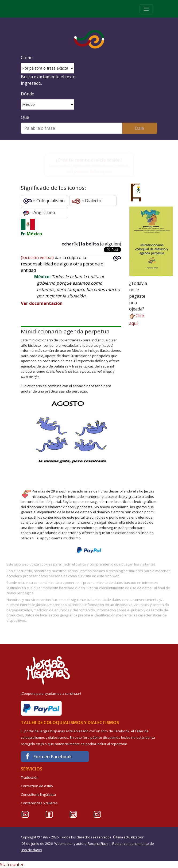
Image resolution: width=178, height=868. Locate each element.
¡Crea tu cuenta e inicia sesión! (89, 160)
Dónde (28, 94)
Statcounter (12, 865)
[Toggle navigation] (146, 9)
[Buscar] (71, 128)
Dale (140, 128)
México (34, 234)
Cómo (27, 58)
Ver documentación (42, 303)
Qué (25, 117)
